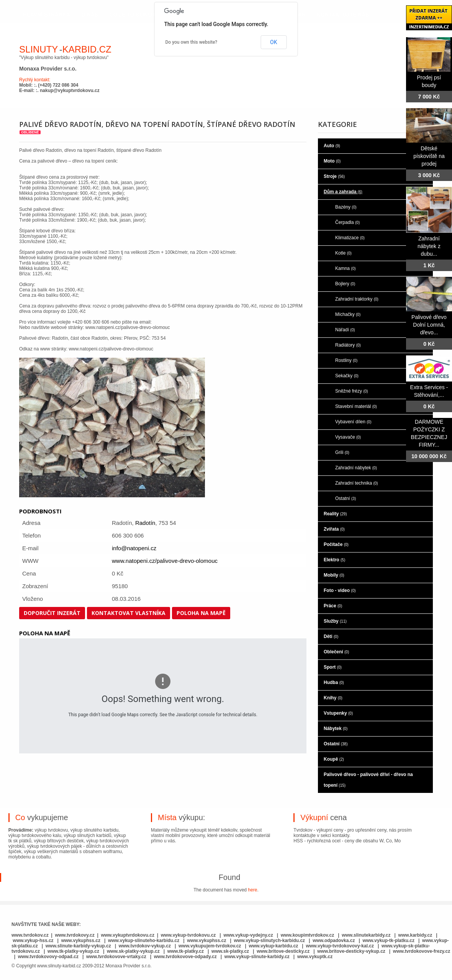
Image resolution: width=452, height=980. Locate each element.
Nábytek (336, 728)
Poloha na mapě (201, 613)
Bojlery (345, 284)
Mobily (334, 575)
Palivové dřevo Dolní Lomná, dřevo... (429, 325)
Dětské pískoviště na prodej (429, 156)
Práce (333, 606)
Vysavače (348, 437)
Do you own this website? (192, 42)
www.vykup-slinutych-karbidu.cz (270, 941)
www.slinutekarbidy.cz (366, 935)
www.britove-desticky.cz (283, 951)
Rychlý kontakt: (35, 80)
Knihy (333, 698)
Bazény (346, 207)
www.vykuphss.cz (81, 941)
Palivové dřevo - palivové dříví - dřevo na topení (368, 780)
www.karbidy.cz (415, 935)
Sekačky (347, 376)
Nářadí (345, 330)
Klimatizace (350, 238)
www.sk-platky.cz (230, 951)
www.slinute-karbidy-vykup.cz (78, 946)
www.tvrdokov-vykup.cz (146, 946)
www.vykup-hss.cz (33, 941)
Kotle (343, 253)
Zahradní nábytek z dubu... (429, 246)
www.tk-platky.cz (186, 951)
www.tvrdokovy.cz (75, 935)
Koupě (334, 759)
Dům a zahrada (343, 192)
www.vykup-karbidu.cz (274, 946)
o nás (90, 15)
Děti (331, 636)
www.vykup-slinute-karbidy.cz (257, 957)
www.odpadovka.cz (334, 941)
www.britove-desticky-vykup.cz (351, 951)
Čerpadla (347, 222)
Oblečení (336, 652)
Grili (342, 452)
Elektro (334, 560)
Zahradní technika (357, 483)
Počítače (336, 544)
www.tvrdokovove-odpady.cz (185, 957)
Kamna (346, 268)
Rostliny (346, 360)
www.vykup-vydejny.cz (248, 935)
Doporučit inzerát (52, 613)
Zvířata (334, 529)
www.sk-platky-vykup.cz (133, 951)
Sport (333, 667)
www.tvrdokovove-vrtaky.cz (116, 957)
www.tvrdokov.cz (30, 935)
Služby (335, 621)
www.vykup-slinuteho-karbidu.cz (144, 941)
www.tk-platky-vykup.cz (73, 951)
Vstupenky (338, 713)
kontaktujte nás (343, 15)
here (252, 890)
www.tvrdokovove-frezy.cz (422, 951)
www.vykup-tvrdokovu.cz (188, 935)
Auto (332, 146)
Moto (332, 161)
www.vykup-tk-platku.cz (388, 941)
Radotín (145, 523)
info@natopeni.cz (134, 548)
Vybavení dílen (353, 422)
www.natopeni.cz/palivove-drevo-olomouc (165, 561)
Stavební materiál (356, 406)
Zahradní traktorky (357, 299)
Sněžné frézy (352, 391)
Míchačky (348, 314)
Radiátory (348, 345)
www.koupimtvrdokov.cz (307, 935)
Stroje (334, 176)
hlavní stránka (47, 15)
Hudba (334, 682)
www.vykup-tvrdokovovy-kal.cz (340, 946)
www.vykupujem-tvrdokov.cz (210, 946)
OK (273, 42)
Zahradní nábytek (356, 468)
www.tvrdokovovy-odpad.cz (48, 957)
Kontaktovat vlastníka (129, 613)
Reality (335, 514)
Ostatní (346, 498)
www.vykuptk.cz (315, 957)
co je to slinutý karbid (145, 15)
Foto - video (340, 590)
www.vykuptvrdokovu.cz (128, 935)
